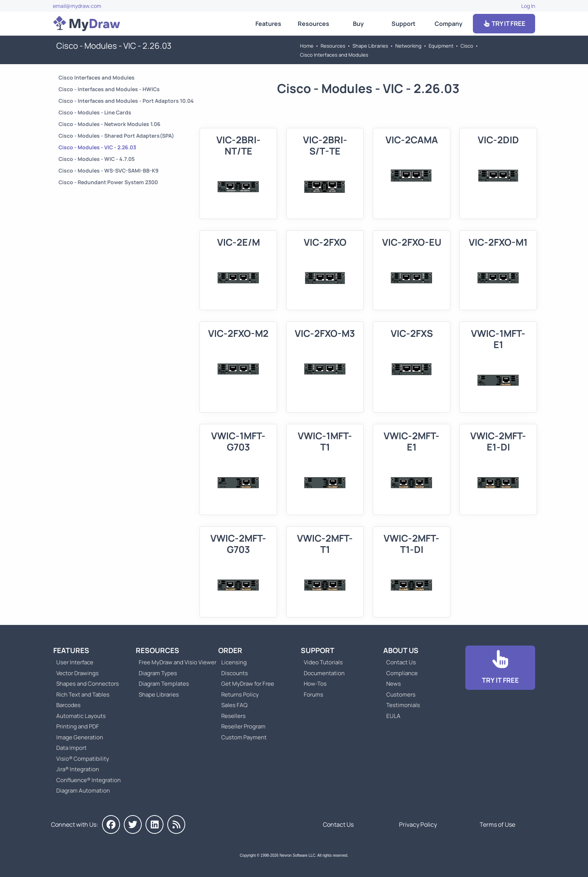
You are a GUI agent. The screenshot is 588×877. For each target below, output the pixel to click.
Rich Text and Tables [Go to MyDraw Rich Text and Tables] (83, 695)
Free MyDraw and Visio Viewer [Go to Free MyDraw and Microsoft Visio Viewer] (175, 662)
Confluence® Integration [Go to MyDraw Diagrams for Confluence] (88, 780)
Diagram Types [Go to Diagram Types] (158, 673)
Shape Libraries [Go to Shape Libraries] (370, 46)
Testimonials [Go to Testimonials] (403, 705)
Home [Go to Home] (307, 46)
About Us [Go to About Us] (401, 650)
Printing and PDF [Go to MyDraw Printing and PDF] (78, 726)
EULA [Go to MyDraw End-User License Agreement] (393, 716)
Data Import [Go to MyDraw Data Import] (71, 748)
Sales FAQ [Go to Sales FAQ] (234, 705)
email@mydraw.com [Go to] (77, 6)
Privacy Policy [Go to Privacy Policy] (418, 824)
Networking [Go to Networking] (408, 46)
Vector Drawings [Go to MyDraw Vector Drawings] (77, 673)
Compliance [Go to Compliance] (402, 673)
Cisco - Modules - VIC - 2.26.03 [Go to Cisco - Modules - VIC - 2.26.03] (97, 147)
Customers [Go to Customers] (401, 695)
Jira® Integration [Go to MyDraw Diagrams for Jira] (78, 769)
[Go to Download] (500, 668)
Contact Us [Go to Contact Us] (401, 662)
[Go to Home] (87, 24)
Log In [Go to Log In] (528, 6)
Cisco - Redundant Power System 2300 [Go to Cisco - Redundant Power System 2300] (108, 182)
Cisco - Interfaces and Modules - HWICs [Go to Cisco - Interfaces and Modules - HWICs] (109, 89)
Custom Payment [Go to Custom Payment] (244, 737)
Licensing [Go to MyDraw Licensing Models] (234, 662)
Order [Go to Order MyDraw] (230, 650)
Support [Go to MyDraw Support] (403, 24)
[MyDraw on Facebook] (111, 824)
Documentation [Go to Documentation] (324, 673)
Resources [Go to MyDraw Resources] (313, 24)
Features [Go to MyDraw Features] (268, 24)
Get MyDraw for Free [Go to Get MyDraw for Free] (248, 684)
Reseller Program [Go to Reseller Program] (243, 726)
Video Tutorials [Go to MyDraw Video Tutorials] (323, 662)
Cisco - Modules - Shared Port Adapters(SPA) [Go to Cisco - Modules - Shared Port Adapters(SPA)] (116, 136)
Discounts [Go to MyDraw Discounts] (235, 673)
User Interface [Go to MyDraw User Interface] (75, 662)
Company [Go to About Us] (448, 24)
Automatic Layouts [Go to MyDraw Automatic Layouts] (81, 716)
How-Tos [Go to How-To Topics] (315, 684)
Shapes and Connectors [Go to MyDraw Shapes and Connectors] (88, 684)
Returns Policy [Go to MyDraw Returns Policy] (240, 695)
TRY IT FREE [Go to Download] (504, 23)
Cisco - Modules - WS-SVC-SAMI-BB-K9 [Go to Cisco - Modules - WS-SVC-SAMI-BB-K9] (109, 170)
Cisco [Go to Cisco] (467, 46)
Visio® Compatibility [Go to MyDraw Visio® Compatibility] (83, 759)
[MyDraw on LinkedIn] (154, 824)
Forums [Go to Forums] (313, 695)
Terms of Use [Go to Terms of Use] (497, 824)
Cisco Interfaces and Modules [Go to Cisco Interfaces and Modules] (334, 55)
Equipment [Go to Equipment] (441, 46)
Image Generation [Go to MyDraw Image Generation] (80, 737)
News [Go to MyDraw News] (394, 684)
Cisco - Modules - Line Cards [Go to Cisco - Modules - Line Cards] (95, 112)
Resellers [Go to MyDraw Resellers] (233, 716)
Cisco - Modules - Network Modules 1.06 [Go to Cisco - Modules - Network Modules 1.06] (109, 124)
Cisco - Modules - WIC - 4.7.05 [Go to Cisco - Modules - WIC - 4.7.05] (97, 159)
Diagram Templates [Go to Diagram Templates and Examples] (164, 684)
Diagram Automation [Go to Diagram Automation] (83, 791)
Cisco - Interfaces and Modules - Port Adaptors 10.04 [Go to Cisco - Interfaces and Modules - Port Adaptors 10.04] (126, 101)
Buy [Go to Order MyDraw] (358, 24)
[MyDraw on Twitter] (133, 824)
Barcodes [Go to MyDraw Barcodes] (68, 705)
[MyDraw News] (176, 824)
